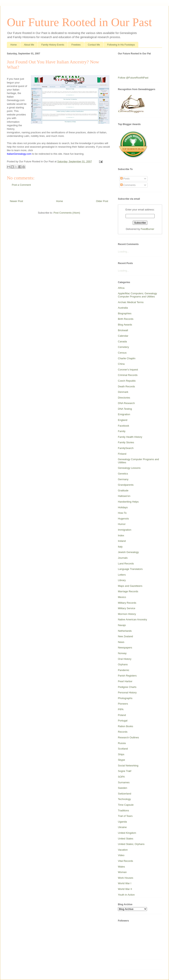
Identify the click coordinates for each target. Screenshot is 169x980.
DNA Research (126, 403)
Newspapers (125, 648)
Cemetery (123, 347)
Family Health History (130, 437)
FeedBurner (147, 229)
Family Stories (126, 442)
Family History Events (53, 45)
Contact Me (94, 45)
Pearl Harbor (125, 681)
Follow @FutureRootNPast (133, 78)
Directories (124, 398)
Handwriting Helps (128, 502)
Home (14, 45)
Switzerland (124, 794)
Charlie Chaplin (127, 358)
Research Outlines (128, 737)
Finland (122, 454)
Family (122, 431)
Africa (121, 288)
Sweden (123, 788)
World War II (125, 889)
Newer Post (16, 201)
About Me (29, 45)
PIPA (121, 709)
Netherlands (125, 631)
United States (126, 839)
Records (123, 732)
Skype (121, 760)
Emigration (124, 414)
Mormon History (127, 614)
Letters (122, 575)
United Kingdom (127, 833)
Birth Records (126, 319)
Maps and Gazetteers (130, 586)
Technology (124, 799)
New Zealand (125, 636)
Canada (122, 341)
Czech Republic (127, 381)
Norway (122, 653)
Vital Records (125, 861)
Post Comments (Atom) (67, 213)
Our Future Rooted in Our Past (79, 22)
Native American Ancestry (132, 619)
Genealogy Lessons (129, 468)
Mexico (122, 597)
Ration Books (125, 726)
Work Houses (126, 878)
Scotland (123, 749)
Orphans (123, 664)
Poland (122, 715)
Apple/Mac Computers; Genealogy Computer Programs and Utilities (137, 295)
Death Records (126, 386)
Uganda (122, 822)
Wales (121, 867)
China (121, 364)
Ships (121, 754)
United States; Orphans (131, 844)
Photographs (125, 698)
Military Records (127, 603)
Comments (128, 185)
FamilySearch (126, 448)
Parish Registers (127, 676)
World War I (125, 883)
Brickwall (123, 330)
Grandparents (126, 485)
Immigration (125, 530)
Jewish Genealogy (128, 552)
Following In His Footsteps (121, 45)
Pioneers (123, 704)
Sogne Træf (125, 771)
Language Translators (130, 569)
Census (122, 353)
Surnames (124, 782)
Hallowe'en (124, 496)
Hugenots (123, 519)
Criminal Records (128, 375)
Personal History (127, 692)
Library (122, 580)
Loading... (124, 252)
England (123, 420)
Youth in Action (126, 895)
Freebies (76, 45)
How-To (122, 513)
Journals (123, 558)
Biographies (125, 313)
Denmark (123, 392)
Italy (120, 547)
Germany (123, 479)
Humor (122, 524)
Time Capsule (126, 805)
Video (121, 855)
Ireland (122, 541)
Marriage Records (128, 591)
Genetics (123, 474)
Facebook (124, 426)
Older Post (102, 201)
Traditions (124, 810)
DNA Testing (125, 409)
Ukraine (122, 827)
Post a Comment (21, 185)
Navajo (122, 625)
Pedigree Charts (127, 687)
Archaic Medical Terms (131, 302)
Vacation (123, 850)
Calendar (123, 336)
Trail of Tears (125, 816)
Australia (123, 308)
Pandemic (124, 670)
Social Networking (128, 766)
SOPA (121, 777)
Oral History (125, 659)
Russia (122, 743)
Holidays (123, 507)
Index (121, 535)
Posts (125, 179)
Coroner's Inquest (128, 370)
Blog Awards (125, 325)
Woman (122, 872)
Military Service (127, 608)
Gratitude (123, 490)
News (121, 642)
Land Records (126, 564)
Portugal (123, 721)
